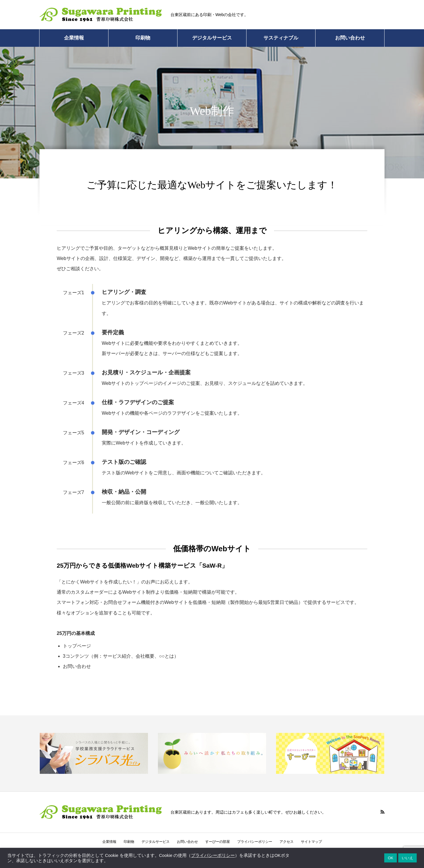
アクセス (287, 842)
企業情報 (74, 38)
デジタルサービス (212, 38)
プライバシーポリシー (255, 842)
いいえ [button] (407, 858)
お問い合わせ (350, 38)
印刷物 (143, 38)
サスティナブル (281, 38)
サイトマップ (311, 842)
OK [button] (391, 858)
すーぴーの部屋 (218, 842)
